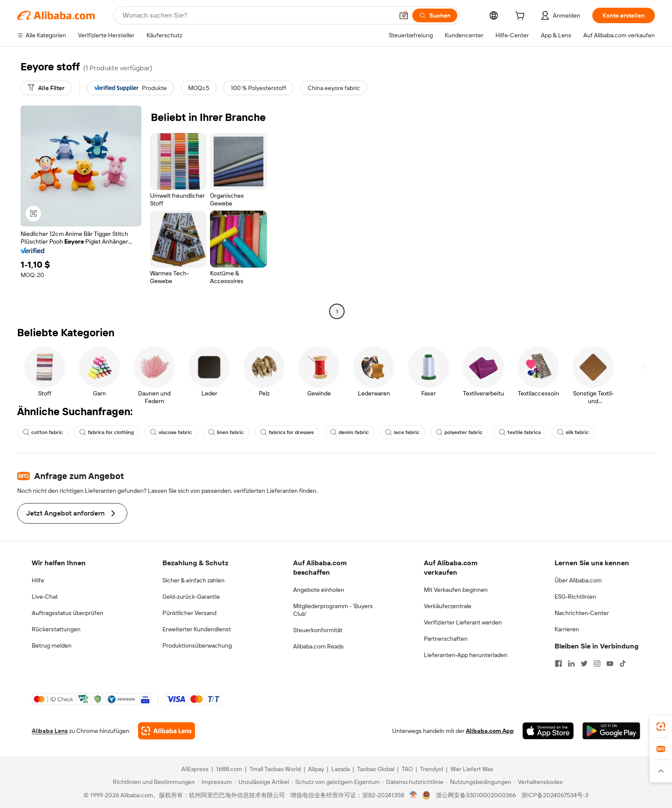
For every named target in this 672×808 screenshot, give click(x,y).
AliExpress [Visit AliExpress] (195, 769)
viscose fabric (171, 432)
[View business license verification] (413, 795)
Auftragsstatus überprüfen (67, 613)
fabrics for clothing (106, 432)
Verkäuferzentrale (448, 606)
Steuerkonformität (318, 630)
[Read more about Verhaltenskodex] (538, 782)
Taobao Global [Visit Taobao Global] (376, 769)
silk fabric (573, 432)
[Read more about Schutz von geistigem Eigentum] (336, 782)
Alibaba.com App (490, 731)
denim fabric (349, 432)
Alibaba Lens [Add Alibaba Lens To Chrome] (50, 731)
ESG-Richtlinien (575, 597)
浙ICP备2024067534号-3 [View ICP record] (555, 795)
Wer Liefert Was (472, 769)
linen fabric (226, 432)
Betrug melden (52, 645)
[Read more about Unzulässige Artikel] (262, 782)
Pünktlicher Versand (189, 613)
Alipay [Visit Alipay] (316, 769)
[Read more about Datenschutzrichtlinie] (413, 782)
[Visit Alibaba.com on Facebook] (558, 663)
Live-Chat (45, 597)
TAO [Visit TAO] (407, 769)
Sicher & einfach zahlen (193, 580)
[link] (661, 727)
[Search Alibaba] (257, 15)
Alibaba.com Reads (318, 646)
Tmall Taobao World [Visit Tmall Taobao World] (275, 769)
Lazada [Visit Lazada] (340, 769)
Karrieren (567, 629)
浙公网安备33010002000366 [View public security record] (476, 795)
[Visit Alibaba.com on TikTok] (623, 663)
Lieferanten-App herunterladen (466, 655)
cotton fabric (43, 432)
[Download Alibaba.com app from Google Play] (611, 731)
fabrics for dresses (287, 432)
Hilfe (38, 580)
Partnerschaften (446, 639)
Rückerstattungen (56, 629)
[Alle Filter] (46, 88)
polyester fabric (459, 432)
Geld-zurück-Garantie (191, 597)
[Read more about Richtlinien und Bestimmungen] (153, 782)
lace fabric (402, 432)
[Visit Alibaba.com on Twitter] (584, 663)
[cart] (522, 17)
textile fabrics (520, 432)
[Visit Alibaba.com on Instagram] (597, 663)
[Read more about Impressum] (215, 782)
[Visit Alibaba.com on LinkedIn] (571, 663)
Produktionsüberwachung (197, 645)
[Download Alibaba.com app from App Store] (548, 731)
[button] (404, 15)
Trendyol (432, 769)
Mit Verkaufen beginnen (456, 590)
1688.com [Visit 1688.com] (229, 769)
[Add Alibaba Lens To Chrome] (166, 731)
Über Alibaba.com (578, 580)
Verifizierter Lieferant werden (463, 622)
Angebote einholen (319, 590)
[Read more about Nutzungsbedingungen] (479, 782)
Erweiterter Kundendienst (197, 629)
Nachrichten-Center (582, 613)
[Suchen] (435, 15)
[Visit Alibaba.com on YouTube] (610, 663)
